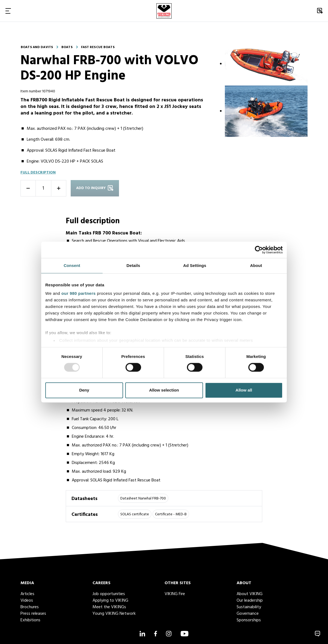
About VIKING (250, 594)
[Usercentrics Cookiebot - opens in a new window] (259, 250)
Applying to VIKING (110, 601)
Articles (27, 594)
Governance (248, 614)
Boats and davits (37, 47)
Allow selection (164, 390)
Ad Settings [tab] (195, 265)
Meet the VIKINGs (109, 607)
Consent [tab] (72, 265)
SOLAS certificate (135, 514)
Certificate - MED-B (171, 514)
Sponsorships (249, 620)
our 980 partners (79, 293)
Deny (84, 390)
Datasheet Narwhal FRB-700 (143, 499)
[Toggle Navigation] (8, 11)
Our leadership (250, 601)
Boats (67, 47)
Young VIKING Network (114, 614)
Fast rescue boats (98, 47)
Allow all (244, 390)
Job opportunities (109, 594)
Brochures (30, 607)
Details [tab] (133, 265)
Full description (38, 173)
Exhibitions (30, 620)
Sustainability (249, 607)
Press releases (33, 614)
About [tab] (256, 265)
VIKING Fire (175, 594)
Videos (27, 601)
